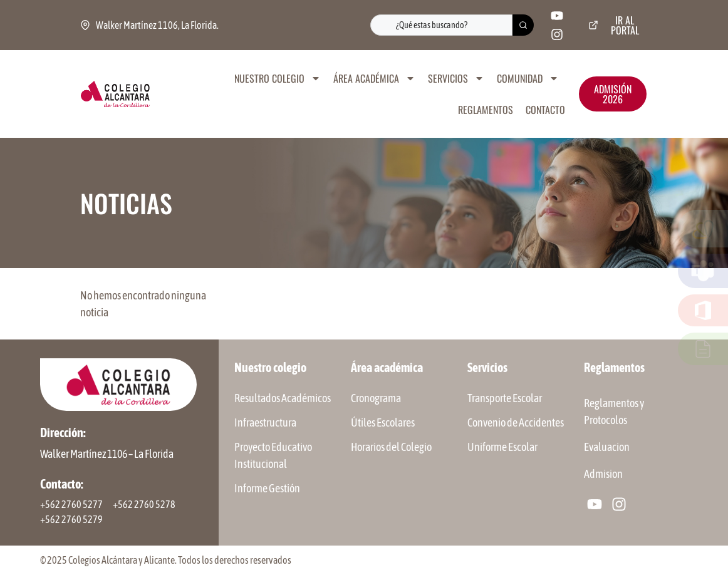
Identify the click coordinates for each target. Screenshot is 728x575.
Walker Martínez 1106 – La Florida (107, 454)
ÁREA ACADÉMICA (374, 78)
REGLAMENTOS (486, 110)
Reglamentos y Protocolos (614, 412)
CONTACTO (545, 110)
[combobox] (441, 25)
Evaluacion (607, 447)
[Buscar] (523, 25)
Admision (603, 474)
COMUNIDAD (528, 78)
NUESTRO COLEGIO (278, 78)
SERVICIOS (456, 78)
